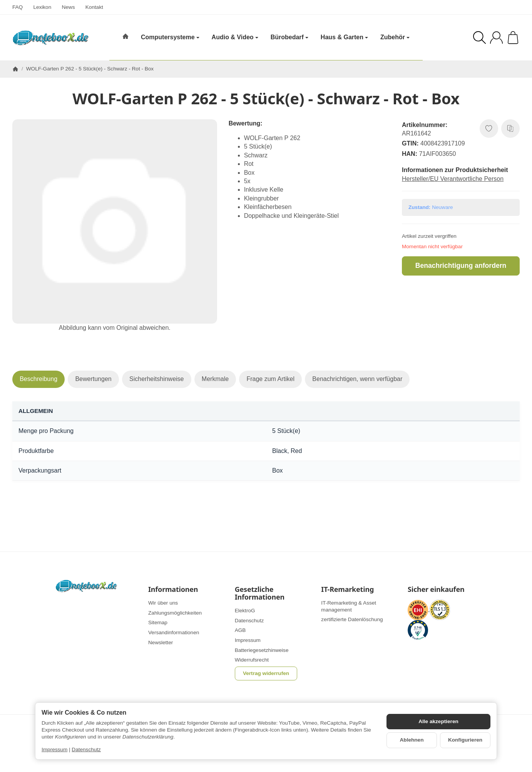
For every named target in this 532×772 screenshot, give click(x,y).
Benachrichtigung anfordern (461, 266)
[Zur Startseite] (50, 38)
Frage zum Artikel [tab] (270, 379)
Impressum (54, 749)
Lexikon (42, 7)
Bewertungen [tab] (93, 379)
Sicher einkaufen (436, 590)
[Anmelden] (496, 38)
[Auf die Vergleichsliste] (510, 129)
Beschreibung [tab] (38, 379)
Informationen (173, 590)
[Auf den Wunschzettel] (489, 129)
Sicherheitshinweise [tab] (156, 379)
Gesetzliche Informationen (260, 593)
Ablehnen (412, 740)
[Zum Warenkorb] (513, 38)
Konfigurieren (465, 740)
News (68, 7)
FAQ (18, 7)
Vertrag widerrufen (266, 673)
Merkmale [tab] (215, 379)
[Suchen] (479, 38)
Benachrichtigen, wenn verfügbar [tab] (357, 379)
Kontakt (94, 7)
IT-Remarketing (347, 590)
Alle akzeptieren (438, 721)
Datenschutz (86, 749)
